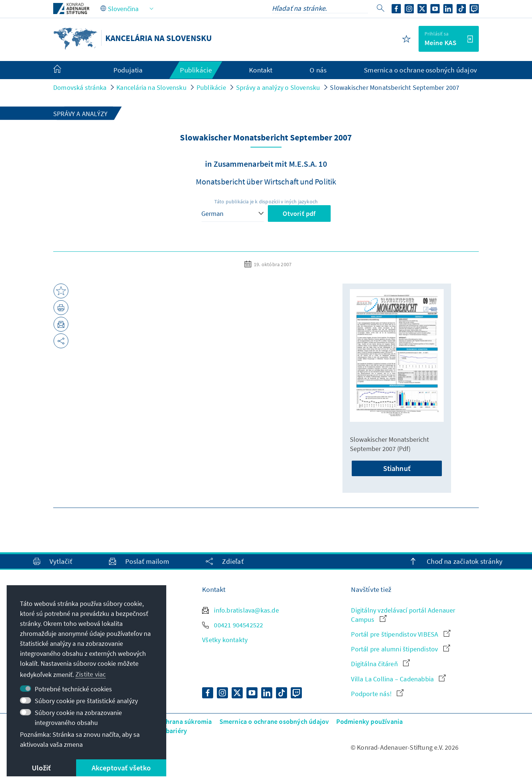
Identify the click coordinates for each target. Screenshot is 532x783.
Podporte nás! (377, 694)
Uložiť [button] (41, 768)
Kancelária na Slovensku (151, 87)
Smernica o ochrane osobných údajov (274, 721)
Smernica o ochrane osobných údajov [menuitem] (420, 70)
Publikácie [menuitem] (196, 70)
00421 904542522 (233, 625)
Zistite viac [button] (91, 674)
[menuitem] (65, 70)
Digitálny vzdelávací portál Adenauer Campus (403, 615)
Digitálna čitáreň (380, 664)
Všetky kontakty (225, 640)
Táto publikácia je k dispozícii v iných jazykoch (266, 201)
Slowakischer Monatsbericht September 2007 (395, 87)
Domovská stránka (80, 87)
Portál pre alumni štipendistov (400, 649)
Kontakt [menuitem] (261, 70)
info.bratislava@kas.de (241, 610)
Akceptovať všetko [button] (121, 768)
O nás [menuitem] (318, 70)
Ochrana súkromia (185, 721)
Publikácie (211, 87)
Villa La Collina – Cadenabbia (398, 679)
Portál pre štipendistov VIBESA (400, 634)
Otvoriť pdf (299, 213)
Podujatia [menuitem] (128, 70)
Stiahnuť (397, 468)
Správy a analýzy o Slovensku (278, 87)
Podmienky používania (369, 721)
